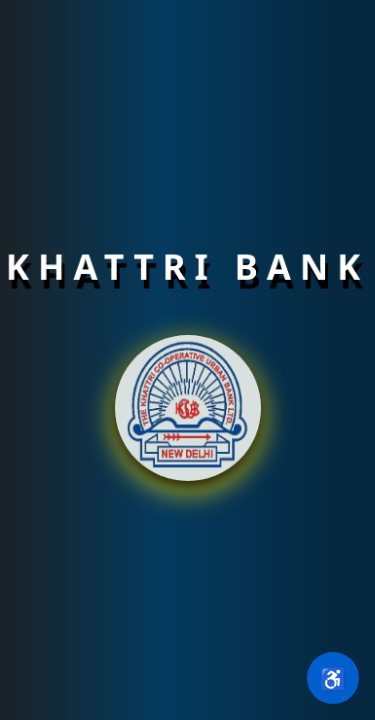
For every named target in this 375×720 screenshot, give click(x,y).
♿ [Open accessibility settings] (332, 678)
